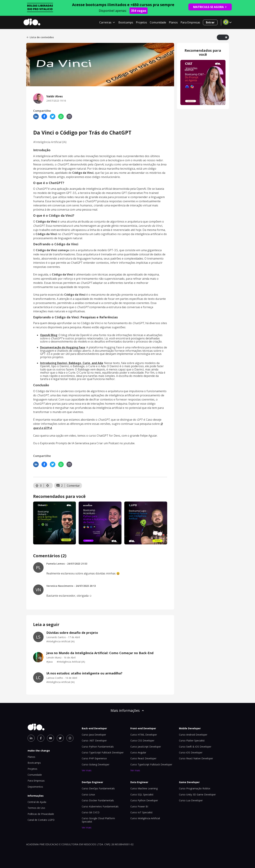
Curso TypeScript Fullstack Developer (103, 752)
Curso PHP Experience (94, 758)
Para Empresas (190, 22)
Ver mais (87, 770)
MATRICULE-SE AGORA (210, 7)
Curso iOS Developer (191, 752)
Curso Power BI (139, 806)
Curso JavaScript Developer (146, 747)
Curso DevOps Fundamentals (98, 788)
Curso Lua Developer (191, 800)
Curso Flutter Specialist (192, 740)
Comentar (73, 486)
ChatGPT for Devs (108, 436)
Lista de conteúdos (40, 37)
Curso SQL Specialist (142, 794)
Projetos (141, 22)
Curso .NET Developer (94, 740)
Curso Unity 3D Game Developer (197, 794)
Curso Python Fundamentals (98, 747)
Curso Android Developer (193, 735)
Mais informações (128, 710)
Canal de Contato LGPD (41, 820)
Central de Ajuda (37, 802)
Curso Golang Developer (96, 764)
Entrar (210, 22)
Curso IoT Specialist (141, 812)
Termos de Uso (36, 808)
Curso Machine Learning (144, 788)
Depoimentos (35, 787)
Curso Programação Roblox (195, 788)
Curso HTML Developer (144, 735)
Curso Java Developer (94, 735)
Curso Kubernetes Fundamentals (100, 806)
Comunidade (158, 22)
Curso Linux (88, 794)
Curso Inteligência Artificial (145, 818)
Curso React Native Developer (196, 758)
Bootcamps (126, 22)
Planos (173, 22)
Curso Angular (138, 752)
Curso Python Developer (144, 800)
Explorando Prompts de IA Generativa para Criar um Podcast (79, 443)
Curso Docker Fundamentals (98, 800)
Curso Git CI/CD (91, 812)
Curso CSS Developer (142, 740)
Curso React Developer (143, 758)
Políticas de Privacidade (41, 814)
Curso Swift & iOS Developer (195, 747)
